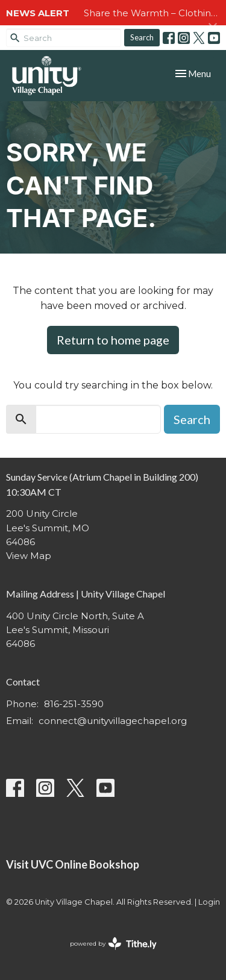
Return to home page (113, 340)
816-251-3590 (74, 704)
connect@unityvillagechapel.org (113, 721)
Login (209, 902)
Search (142, 37)
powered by (113, 944)
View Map (29, 556)
